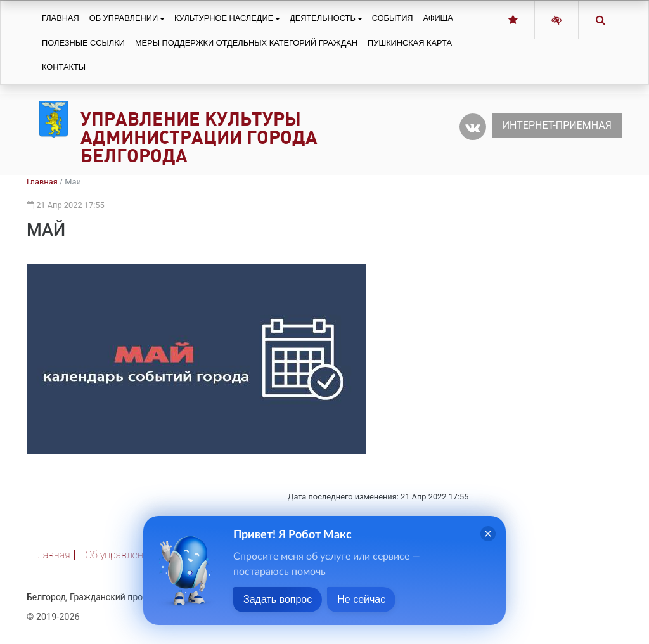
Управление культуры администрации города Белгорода (199, 137)
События (393, 18)
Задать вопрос (278, 599)
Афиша (438, 18)
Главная (61, 18)
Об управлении (124, 18)
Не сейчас (361, 599)
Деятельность (323, 18)
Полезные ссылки (83, 43)
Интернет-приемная (557, 125)
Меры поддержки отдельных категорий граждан (246, 43)
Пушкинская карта (410, 43)
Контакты (64, 67)
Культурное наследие (224, 18)
